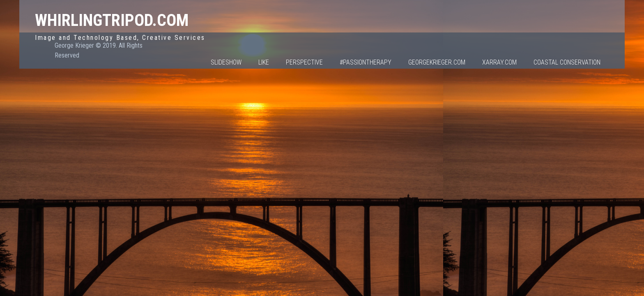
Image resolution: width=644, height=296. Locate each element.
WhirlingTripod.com (112, 20)
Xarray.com (499, 62)
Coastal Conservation (567, 62)
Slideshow (226, 62)
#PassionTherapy (366, 62)
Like (264, 62)
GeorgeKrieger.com (437, 62)
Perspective (304, 62)
